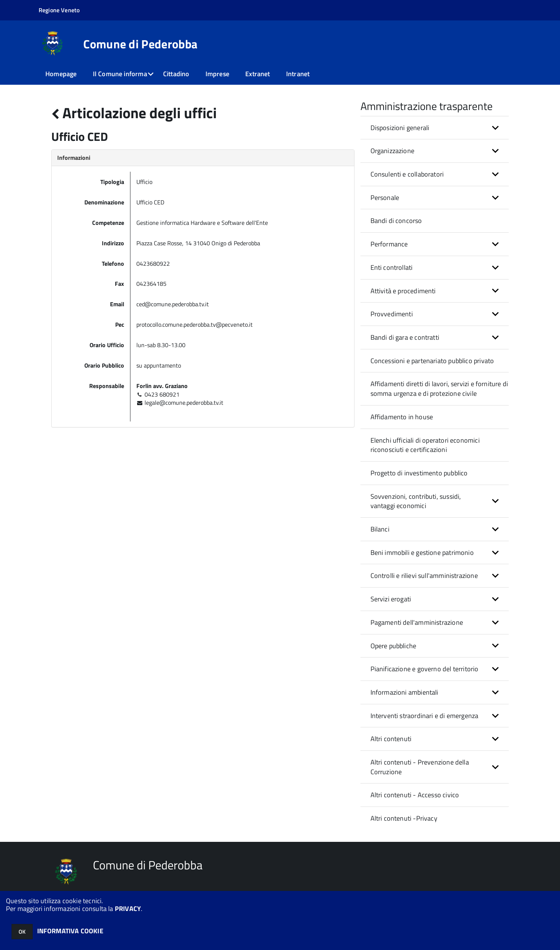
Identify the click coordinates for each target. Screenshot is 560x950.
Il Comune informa (120, 74)
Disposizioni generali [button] (400, 128)
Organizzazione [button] (393, 151)
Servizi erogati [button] (391, 599)
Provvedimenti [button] (392, 314)
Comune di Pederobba (140, 44)
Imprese (217, 74)
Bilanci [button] (380, 529)
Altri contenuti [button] (391, 739)
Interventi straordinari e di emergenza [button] (425, 716)
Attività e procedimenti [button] (403, 291)
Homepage (61, 74)
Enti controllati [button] (392, 267)
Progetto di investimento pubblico (419, 473)
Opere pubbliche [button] (394, 646)
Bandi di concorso (396, 221)
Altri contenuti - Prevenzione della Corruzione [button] (420, 767)
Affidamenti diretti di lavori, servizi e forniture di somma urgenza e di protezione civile (439, 389)
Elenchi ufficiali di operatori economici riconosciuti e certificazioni (425, 445)
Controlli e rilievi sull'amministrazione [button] (424, 576)
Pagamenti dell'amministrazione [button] (417, 622)
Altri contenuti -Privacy (404, 818)
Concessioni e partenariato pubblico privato (432, 361)
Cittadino (176, 74)
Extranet (258, 74)
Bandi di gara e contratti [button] (405, 337)
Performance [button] (389, 244)
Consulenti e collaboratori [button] (407, 174)
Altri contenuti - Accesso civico (415, 795)
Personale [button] (385, 198)
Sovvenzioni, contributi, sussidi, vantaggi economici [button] (416, 501)
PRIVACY (128, 909)
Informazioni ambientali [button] (404, 692)
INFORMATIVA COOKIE (70, 931)
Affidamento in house (402, 417)
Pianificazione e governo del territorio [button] (425, 669)
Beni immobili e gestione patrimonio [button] (422, 552)
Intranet (298, 74)
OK (22, 932)
